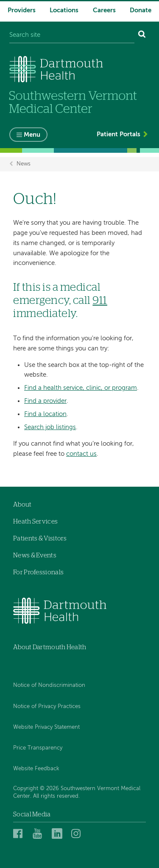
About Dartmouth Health (50, 647)
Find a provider (45, 401)
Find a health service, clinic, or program (81, 388)
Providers (22, 10)
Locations (64, 10)
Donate (141, 10)
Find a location (45, 414)
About (22, 505)
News (24, 164)
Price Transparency (38, 748)
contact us (81, 454)
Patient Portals (119, 134)
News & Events (35, 555)
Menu (32, 135)
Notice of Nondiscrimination (49, 685)
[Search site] (72, 35)
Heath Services (35, 522)
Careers (104, 10)
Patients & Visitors (40, 539)
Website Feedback (36, 769)
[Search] (142, 35)
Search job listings (50, 427)
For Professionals (38, 572)
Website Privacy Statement (46, 727)
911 (100, 300)
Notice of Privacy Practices (47, 707)
